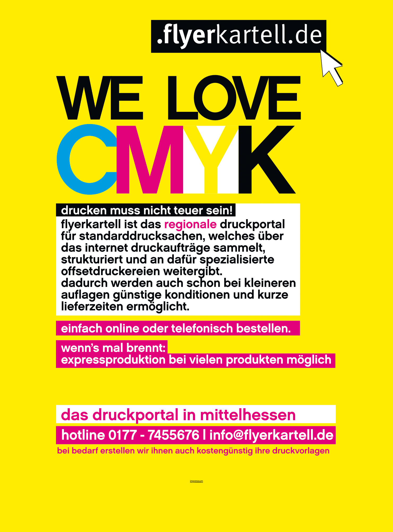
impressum (196, 481)
